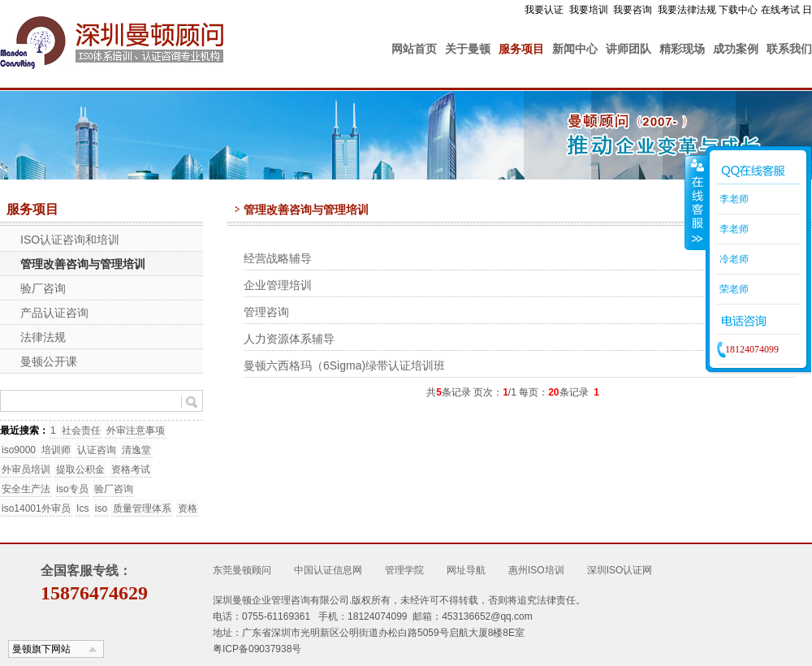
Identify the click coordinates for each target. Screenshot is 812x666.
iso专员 (72, 489)
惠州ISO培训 (536, 570)
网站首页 (414, 49)
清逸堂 (136, 450)
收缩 (696, 202)
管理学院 (404, 570)
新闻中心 (575, 49)
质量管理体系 (142, 508)
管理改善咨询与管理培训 (83, 264)
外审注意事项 (136, 430)
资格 (188, 508)
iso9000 (19, 450)
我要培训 (589, 10)
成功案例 (736, 49)
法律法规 (43, 337)
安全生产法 (26, 489)
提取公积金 (80, 469)
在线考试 (780, 10)
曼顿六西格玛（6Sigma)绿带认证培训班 (344, 365)
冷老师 (733, 259)
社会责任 (81, 430)
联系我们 (789, 49)
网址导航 (466, 570)
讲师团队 (628, 49)
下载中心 (738, 10)
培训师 (56, 450)
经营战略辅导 (278, 258)
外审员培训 (26, 469)
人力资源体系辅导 (289, 339)
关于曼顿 (468, 49)
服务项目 (521, 49)
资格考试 (131, 469)
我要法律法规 (687, 10)
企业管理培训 (278, 285)
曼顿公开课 (49, 361)
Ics (82, 508)
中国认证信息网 (328, 570)
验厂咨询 (43, 288)
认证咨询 (97, 450)
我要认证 (544, 10)
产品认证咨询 (54, 313)
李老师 (733, 199)
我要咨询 (633, 10)
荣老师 (733, 289)
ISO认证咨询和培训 (70, 240)
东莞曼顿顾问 (242, 570)
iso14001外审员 (36, 508)
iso (101, 508)
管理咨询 (266, 312)
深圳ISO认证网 (620, 570)
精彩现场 (682, 49)
